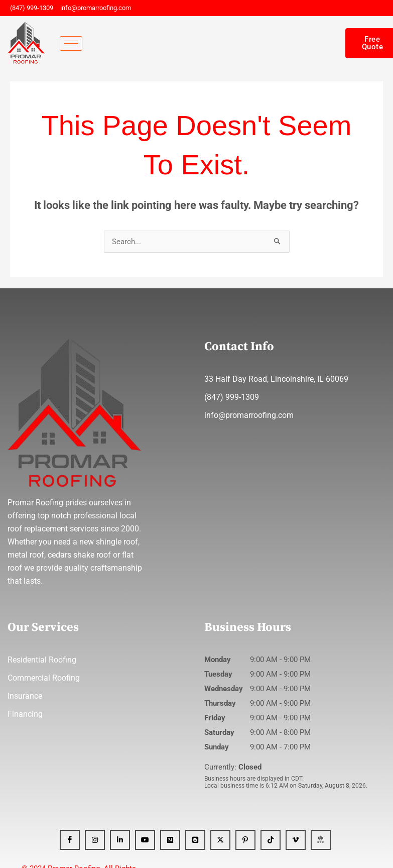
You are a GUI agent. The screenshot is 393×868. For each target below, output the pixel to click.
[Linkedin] (120, 840)
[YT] (145, 840)
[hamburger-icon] (71, 43)
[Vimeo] (296, 840)
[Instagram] (95, 840)
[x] (220, 840)
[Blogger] (195, 840)
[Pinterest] (245, 840)
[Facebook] (70, 840)
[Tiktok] (271, 840)
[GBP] (321, 840)
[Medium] (170, 840)
